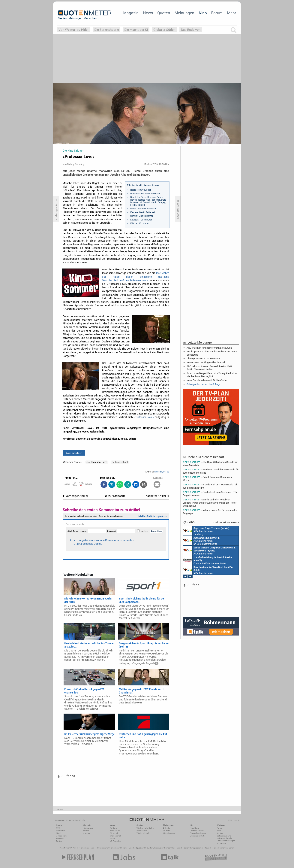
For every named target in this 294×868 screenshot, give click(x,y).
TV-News (113, 828)
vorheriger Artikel (75, 496)
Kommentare (74, 453)
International (115, 836)
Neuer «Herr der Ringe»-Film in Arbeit (206, 362)
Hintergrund (88, 828)
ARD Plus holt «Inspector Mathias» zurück (209, 348)
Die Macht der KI (136, 30)
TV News (124, 848)
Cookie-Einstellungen (226, 841)
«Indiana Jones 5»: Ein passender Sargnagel (210, 512)
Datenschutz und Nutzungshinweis (224, 837)
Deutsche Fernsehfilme (214, 848)
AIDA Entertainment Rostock (209, 550)
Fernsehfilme (170, 848)
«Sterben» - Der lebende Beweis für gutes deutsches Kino (211, 471)
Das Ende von (191, 30)
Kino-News (195, 828)
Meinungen (184, 13)
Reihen (86, 831)
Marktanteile (142, 831)
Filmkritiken (101, 848)
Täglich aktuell (143, 833)
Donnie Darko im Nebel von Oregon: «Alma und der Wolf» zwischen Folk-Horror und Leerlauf (209, 503)
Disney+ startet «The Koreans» (203, 358)
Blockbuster (158, 848)
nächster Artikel (157, 496)
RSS (58, 828)
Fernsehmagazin (87, 848)
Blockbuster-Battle (198, 836)
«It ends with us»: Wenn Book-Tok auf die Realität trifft (210, 486)
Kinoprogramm (197, 848)
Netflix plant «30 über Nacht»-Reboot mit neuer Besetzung (212, 353)
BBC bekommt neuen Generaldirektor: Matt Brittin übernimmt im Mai (209, 368)
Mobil (59, 833)
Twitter (59, 841)
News (148, 13)
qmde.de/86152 (162, 472)
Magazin (131, 13)
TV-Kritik (167, 831)
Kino (203, 13)
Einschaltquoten (136, 848)
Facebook (60, 838)
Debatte (166, 828)
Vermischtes (115, 831)
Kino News (64, 848)
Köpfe (112, 838)
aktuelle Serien (183, 848)
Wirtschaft (114, 833)
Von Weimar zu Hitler (74, 30)
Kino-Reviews (169, 833)
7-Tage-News (62, 836)
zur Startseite (115, 496)
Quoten (164, 13)
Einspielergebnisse (198, 833)
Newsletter (60, 831)
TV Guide (148, 848)
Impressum (222, 843)
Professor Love (97, 462)
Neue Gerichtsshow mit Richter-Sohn (207, 380)
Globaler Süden (164, 30)
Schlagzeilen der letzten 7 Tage (203, 384)
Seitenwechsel (120, 462)
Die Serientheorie (107, 30)
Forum (217, 13)
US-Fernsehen (116, 841)
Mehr (232, 13)
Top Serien (230, 848)
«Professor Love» (144, 417)
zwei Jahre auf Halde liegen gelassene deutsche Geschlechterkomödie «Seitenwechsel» (135, 277)
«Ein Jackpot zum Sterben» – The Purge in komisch (210, 494)
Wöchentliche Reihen (145, 828)
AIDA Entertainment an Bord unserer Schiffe (201, 541)
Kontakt (220, 833)
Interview (87, 833)
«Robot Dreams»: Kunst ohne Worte (208, 479)
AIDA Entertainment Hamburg (206, 531)
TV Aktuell (74, 848)
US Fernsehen (113, 848)
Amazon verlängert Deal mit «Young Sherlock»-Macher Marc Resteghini (212, 375)
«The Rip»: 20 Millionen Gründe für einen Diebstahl (210, 463)
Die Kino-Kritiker (197, 831)
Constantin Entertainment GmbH (207, 560)
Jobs (219, 831)
